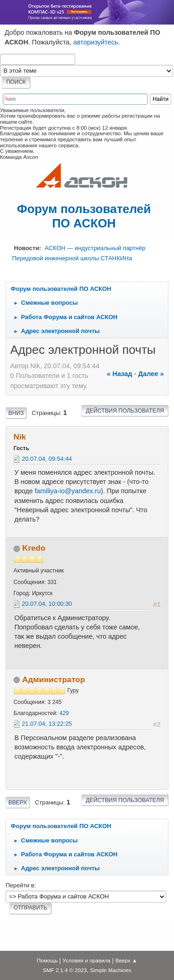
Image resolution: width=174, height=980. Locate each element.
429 (64, 713)
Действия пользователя (125, 411)
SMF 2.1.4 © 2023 (65, 970)
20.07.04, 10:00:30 (47, 604)
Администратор (54, 679)
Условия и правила (87, 960)
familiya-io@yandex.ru (68, 491)
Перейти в (20, 885)
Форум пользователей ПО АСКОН (84, 216)
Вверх (18, 803)
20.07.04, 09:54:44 (47, 459)
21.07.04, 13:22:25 (47, 724)
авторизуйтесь (96, 42)
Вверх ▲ (126, 960)
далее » (151, 374)
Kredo (34, 548)
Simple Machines (111, 970)
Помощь (47, 960)
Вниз (16, 413)
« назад (119, 374)
